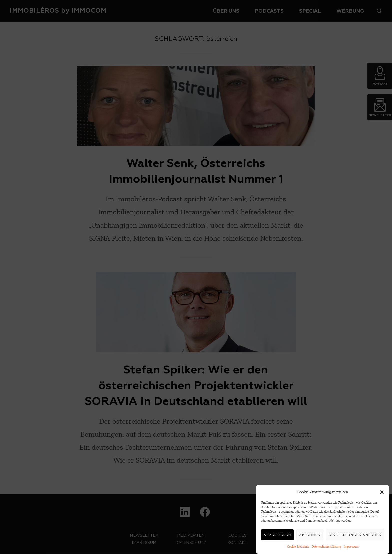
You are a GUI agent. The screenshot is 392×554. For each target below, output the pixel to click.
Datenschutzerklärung (326, 550)
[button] (382, 495)
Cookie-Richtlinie (298, 550)
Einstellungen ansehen (355, 538)
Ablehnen (310, 538)
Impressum (351, 550)
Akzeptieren (277, 538)
